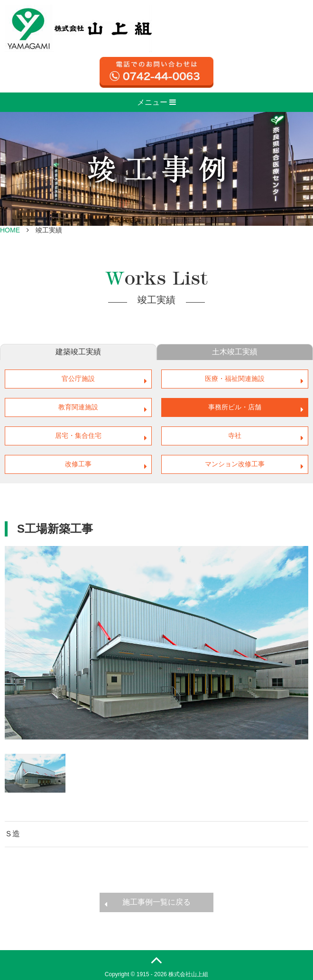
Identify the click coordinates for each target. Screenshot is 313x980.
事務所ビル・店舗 (235, 407)
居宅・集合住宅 (78, 435)
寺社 (235, 435)
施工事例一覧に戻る (156, 902)
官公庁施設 (78, 379)
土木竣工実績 (235, 352)
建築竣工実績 (78, 352)
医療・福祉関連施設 (235, 379)
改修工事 (78, 464)
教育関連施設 (78, 407)
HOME (10, 230)
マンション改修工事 (235, 464)
